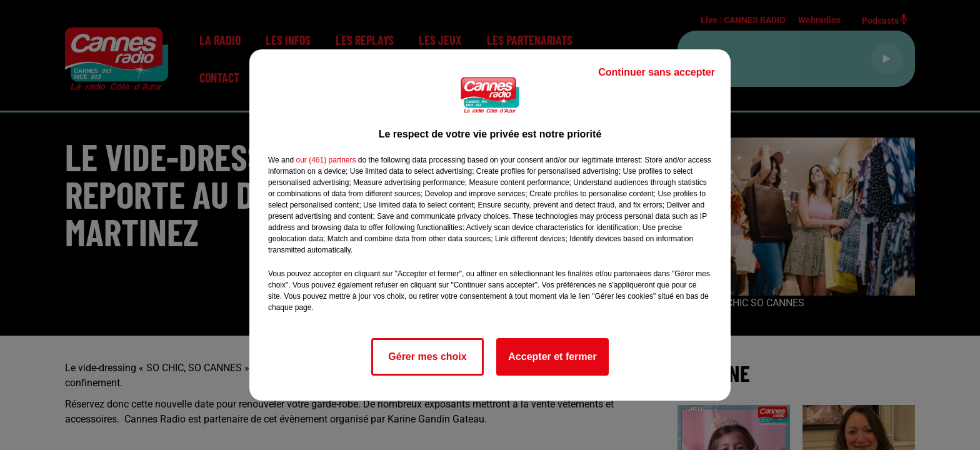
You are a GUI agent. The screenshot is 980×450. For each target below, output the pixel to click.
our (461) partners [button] (326, 160)
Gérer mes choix (427, 357)
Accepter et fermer (552, 357)
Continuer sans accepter (657, 72)
